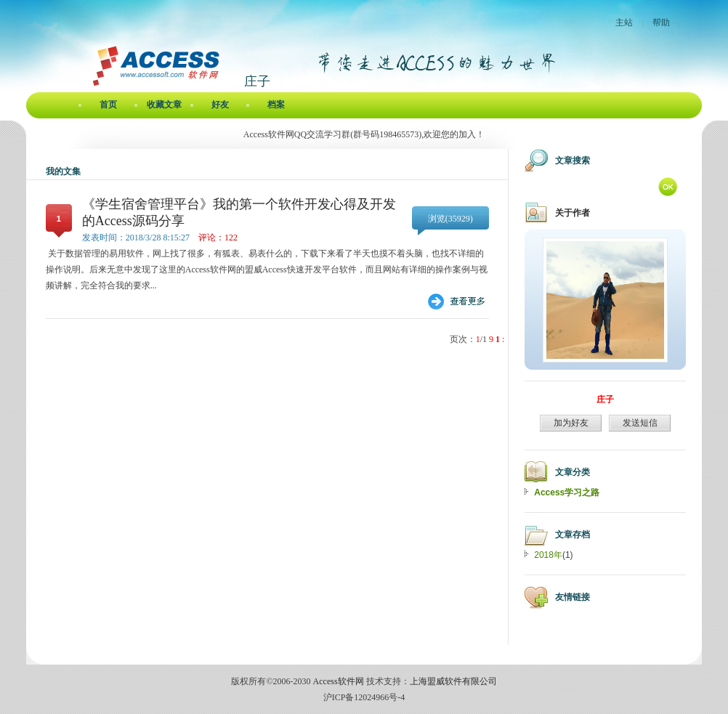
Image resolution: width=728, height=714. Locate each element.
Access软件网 (339, 681)
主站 (624, 23)
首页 (108, 105)
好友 (220, 105)
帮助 (661, 23)
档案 (276, 105)
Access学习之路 (567, 492)
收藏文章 (164, 105)
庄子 (605, 399)
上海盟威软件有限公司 (453, 681)
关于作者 (573, 213)
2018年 (548, 555)
